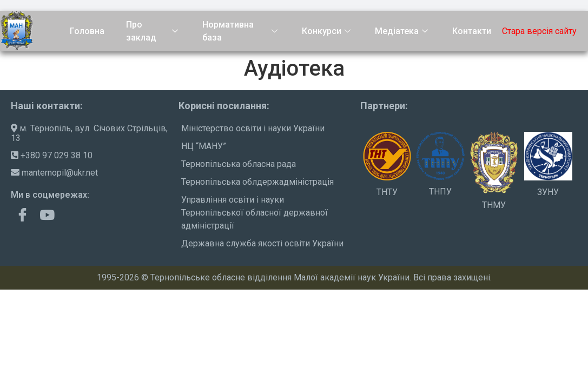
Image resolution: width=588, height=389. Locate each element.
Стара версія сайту (539, 31)
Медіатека (403, 31)
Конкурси (328, 31)
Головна (87, 31)
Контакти (472, 31)
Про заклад (153, 31)
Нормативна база (241, 31)
